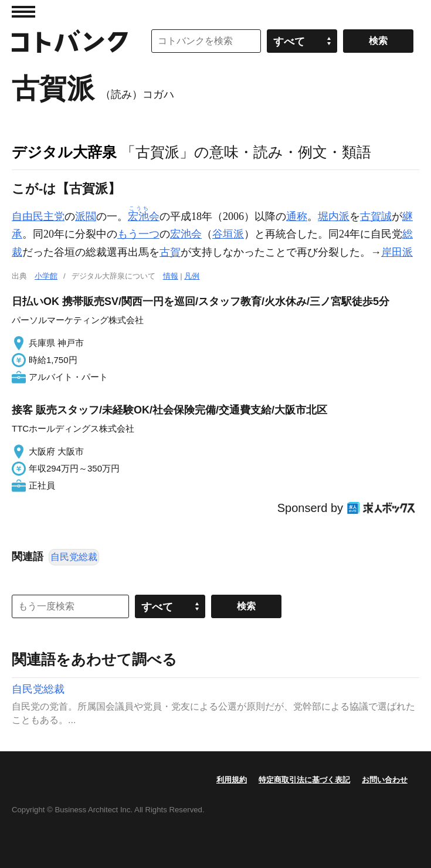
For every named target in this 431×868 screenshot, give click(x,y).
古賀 (170, 252)
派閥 (86, 216)
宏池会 (186, 234)
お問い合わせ (385, 780)
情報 (171, 276)
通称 (297, 216)
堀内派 (334, 216)
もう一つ (138, 234)
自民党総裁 (74, 557)
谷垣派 (228, 234)
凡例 (192, 276)
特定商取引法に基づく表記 (304, 780)
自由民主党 (38, 216)
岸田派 (397, 252)
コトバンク (70, 41)
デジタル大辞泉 (64, 152)
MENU (23, 12)
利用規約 (232, 780)
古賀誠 (376, 216)
